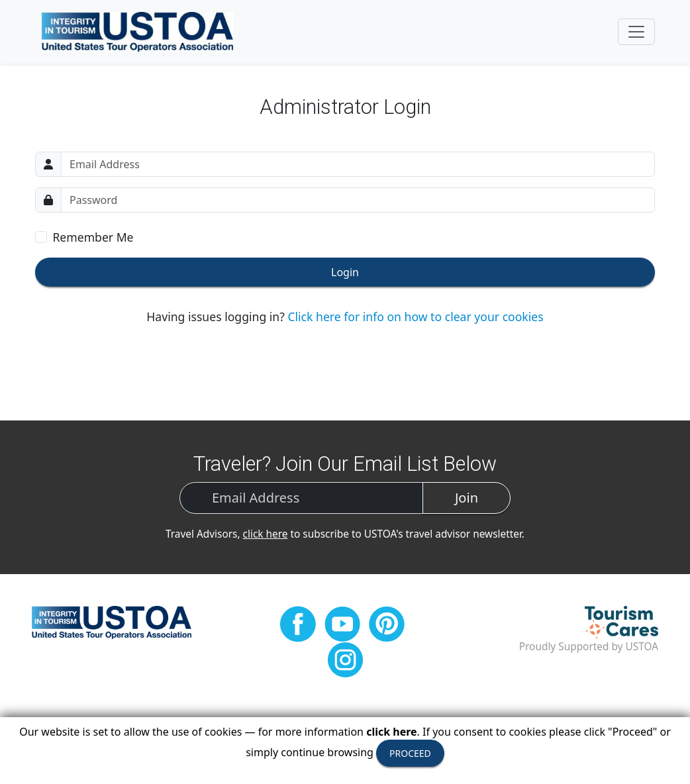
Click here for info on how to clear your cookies (415, 317)
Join (467, 498)
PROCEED (410, 753)
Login (345, 272)
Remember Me (93, 237)
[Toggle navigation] (636, 32)
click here (266, 534)
